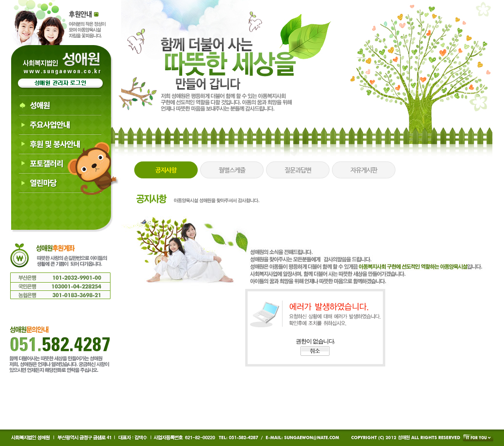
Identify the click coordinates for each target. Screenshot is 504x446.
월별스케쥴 (232, 170)
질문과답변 (298, 170)
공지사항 (166, 170)
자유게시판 (364, 170)
